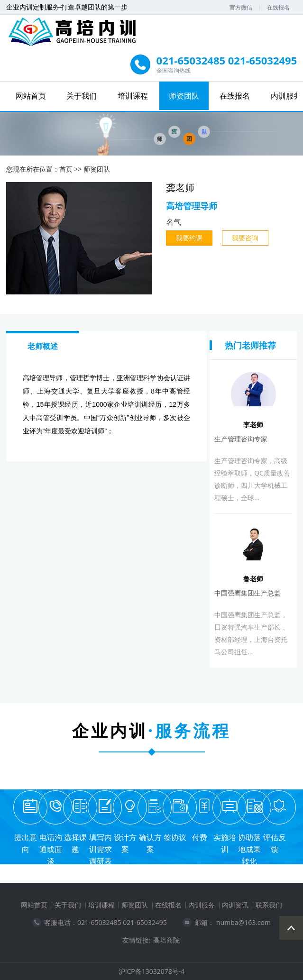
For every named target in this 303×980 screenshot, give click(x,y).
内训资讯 (235, 905)
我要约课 (189, 238)
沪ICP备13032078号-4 (152, 971)
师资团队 (184, 96)
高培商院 (166, 940)
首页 (66, 169)
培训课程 (133, 96)
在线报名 (278, 7)
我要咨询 (245, 238)
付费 (200, 837)
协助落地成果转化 (249, 849)
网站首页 (31, 96)
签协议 (175, 837)
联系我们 (269, 905)
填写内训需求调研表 (101, 849)
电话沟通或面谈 (51, 849)
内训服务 (202, 905)
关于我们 (82, 96)
